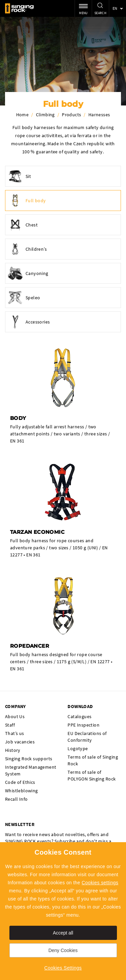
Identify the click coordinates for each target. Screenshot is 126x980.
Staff (10, 725)
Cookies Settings (63, 968)
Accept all (63, 933)
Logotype (78, 748)
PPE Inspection (83, 725)
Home (23, 115)
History (13, 750)
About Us (15, 716)
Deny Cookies (63, 950)
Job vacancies (20, 742)
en (115, 8)
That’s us (15, 733)
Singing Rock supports (29, 759)
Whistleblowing (22, 791)
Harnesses (99, 115)
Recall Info (16, 799)
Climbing (45, 115)
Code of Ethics (20, 782)
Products (71, 115)
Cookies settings (100, 883)
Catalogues (79, 716)
